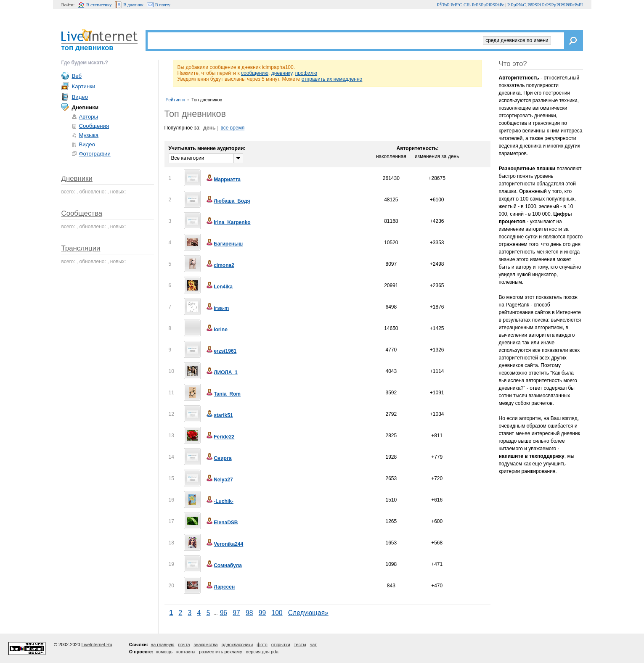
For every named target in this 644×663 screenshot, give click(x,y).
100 (277, 613)
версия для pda (262, 652)
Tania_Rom (223, 394)
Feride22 (220, 437)
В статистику (99, 5)
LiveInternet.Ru (97, 645)
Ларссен (220, 587)
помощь (164, 652)
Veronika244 (224, 544)
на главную (162, 645)
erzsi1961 (221, 351)
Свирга (218, 458)
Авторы (89, 117)
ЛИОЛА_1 (221, 372)
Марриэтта (223, 180)
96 (224, 613)
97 (236, 613)
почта (184, 645)
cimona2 (220, 265)
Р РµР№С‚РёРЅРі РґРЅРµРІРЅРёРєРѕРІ (545, 5)
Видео (80, 97)
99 (262, 613)
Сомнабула (224, 565)
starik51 (219, 415)
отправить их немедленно (332, 79)
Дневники (77, 178)
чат (313, 645)
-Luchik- (219, 501)
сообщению (255, 73)
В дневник (133, 5)
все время (232, 128)
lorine (216, 330)
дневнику (282, 73)
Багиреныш (224, 244)
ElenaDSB (221, 523)
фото (262, 645)
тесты (300, 645)
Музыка (89, 135)
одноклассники (237, 645)
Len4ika (219, 287)
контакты (186, 652)
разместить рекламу (220, 652)
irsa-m (217, 308)
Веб (77, 76)
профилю (306, 73)
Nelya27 (219, 480)
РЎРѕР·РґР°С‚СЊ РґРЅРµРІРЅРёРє (471, 5)
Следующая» (308, 613)
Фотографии (95, 154)
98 (249, 613)
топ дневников (87, 48)
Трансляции (81, 248)
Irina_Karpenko (228, 222)
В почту (163, 5)
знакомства (205, 645)
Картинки (84, 86)
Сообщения (94, 126)
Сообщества (82, 213)
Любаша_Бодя (228, 201)
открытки (281, 645)
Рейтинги (175, 100)
